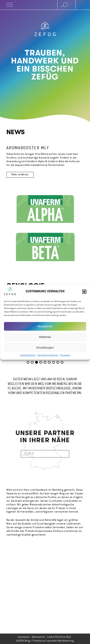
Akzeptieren (45, 327)
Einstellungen (45, 348)
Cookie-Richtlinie (28, 356)
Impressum (65, 356)
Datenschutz (39, 637)
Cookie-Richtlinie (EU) (59, 637)
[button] (84, 293)
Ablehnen (45, 338)
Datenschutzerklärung (48, 356)
